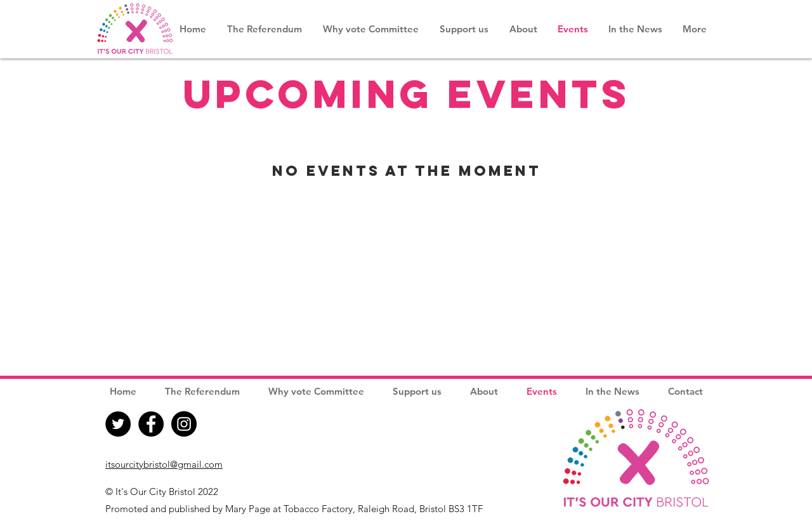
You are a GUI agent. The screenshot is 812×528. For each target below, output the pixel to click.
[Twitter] (118, 424)
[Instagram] (184, 424)
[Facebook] (151, 424)
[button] (523, 29)
